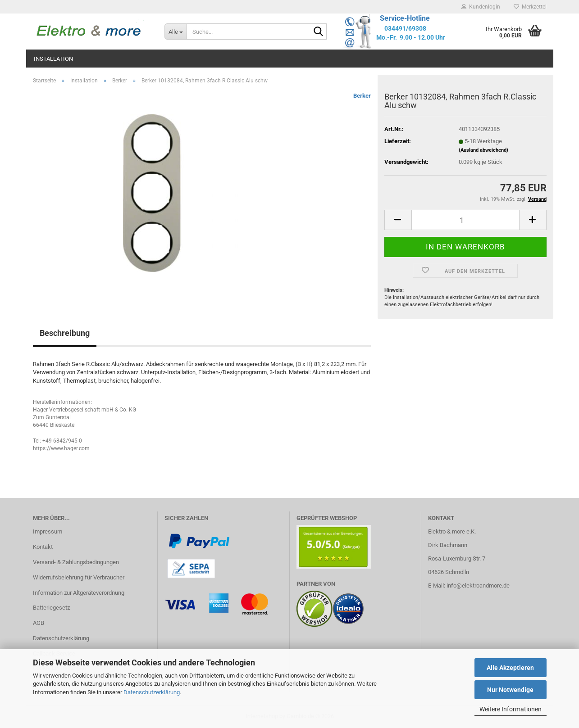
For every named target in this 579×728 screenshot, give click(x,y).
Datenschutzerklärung (152, 692)
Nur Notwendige (510, 690)
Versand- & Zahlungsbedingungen (76, 562)
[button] (398, 220)
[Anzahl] (465, 220)
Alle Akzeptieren (510, 668)
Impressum (48, 531)
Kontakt (43, 547)
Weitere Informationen (511, 709)
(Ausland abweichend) (483, 150)
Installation (53, 59)
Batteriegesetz (51, 608)
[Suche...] (176, 32)
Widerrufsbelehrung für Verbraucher (79, 577)
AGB (39, 623)
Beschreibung (65, 333)
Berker (362, 96)
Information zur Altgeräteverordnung (79, 593)
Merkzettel (530, 7)
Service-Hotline (405, 18)
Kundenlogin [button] (481, 7)
